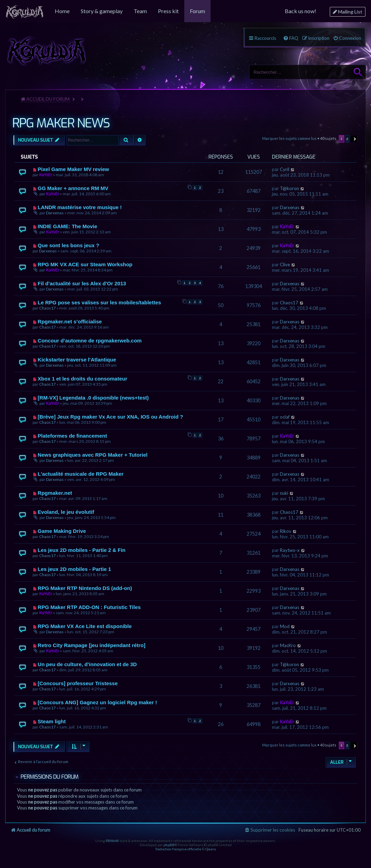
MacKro (288, 645)
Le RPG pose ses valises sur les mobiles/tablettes (99, 302)
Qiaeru (211, 849)
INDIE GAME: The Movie (68, 226)
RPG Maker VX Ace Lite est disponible (85, 626)
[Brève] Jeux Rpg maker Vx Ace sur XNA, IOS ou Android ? (111, 417)
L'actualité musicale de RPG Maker (81, 474)
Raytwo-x (290, 550)
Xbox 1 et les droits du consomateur (82, 379)
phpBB (169, 845)
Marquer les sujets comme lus (289, 138)
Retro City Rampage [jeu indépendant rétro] (92, 645)
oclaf (285, 417)
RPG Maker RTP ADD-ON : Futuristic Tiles (89, 607)
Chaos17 (47, 308)
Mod (285, 626)
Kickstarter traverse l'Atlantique (77, 360)
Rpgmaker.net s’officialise (70, 321)
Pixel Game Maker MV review (73, 169)
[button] (354, 139)
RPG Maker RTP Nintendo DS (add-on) (85, 588)
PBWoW (112, 841)
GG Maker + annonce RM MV (73, 188)
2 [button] (347, 139)
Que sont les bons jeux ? (69, 245)
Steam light (52, 721)
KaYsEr (46, 175)
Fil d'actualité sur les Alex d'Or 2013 (82, 283)
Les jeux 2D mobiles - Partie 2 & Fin (82, 550)
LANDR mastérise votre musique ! (80, 207)
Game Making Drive (62, 531)
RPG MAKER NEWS (61, 123)
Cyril (285, 169)
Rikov (286, 531)
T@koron (289, 188)
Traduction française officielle (178, 849)
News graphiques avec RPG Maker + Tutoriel (93, 455)
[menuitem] (25, 11)
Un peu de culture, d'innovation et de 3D (87, 664)
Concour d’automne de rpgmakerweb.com (90, 341)
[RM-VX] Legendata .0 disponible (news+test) (93, 398)
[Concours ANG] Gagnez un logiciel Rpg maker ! (97, 702)
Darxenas (55, 213)
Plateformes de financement (72, 436)
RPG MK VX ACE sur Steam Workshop (85, 264)
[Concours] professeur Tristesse (78, 683)
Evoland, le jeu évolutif (66, 512)
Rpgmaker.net (55, 493)
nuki (284, 493)
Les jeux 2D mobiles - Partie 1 (74, 569)
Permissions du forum (49, 777)
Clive (285, 265)
